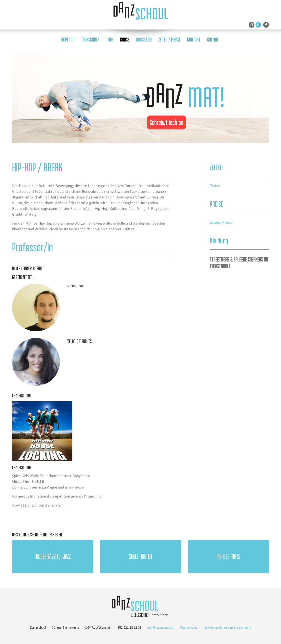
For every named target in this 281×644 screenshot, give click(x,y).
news (110, 40)
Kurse (125, 40)
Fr (252, 25)
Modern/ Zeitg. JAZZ (53, 557)
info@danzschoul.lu (161, 628)
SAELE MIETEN (140, 557)
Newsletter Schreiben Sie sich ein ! (227, 628)
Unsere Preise (221, 222)
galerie (213, 40)
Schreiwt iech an (167, 122)
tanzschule (90, 40)
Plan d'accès (189, 628)
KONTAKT (194, 40)
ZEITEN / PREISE (169, 40)
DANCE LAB (144, 40)
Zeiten (215, 186)
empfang (68, 40)
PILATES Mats (228, 557)
